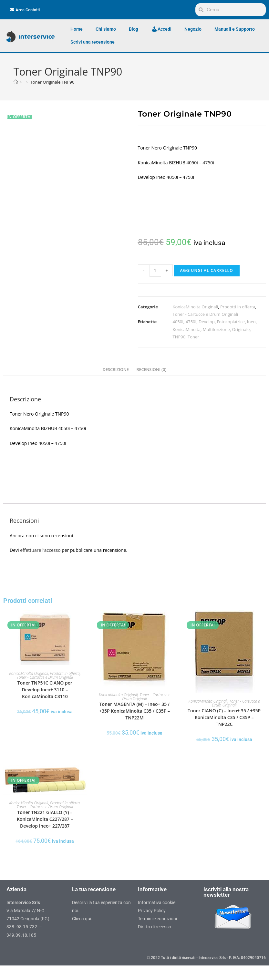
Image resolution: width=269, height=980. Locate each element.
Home (77, 29)
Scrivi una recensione (93, 42)
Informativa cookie (157, 903)
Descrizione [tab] (116, 370)
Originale (241, 329)
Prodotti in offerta (238, 307)
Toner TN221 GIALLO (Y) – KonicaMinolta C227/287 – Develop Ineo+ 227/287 (45, 819)
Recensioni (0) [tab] (151, 370)
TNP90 (179, 337)
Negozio (193, 29)
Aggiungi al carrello (207, 270)
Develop (207, 322)
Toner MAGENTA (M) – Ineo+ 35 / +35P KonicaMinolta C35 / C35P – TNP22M (134, 711)
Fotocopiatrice (231, 322)
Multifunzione (216, 329)
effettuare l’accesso (40, 550)
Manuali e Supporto (235, 29)
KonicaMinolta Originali (196, 307)
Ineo (251, 322)
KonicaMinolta (187, 329)
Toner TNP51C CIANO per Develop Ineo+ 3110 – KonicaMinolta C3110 (45, 690)
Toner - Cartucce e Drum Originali (206, 314)
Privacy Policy (152, 911)
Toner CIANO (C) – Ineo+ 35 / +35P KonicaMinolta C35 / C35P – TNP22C (224, 717)
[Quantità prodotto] (155, 271)
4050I (178, 322)
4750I (191, 322)
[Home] (16, 82)
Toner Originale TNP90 (52, 82)
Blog (134, 29)
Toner (193, 337)
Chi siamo (106, 29)
